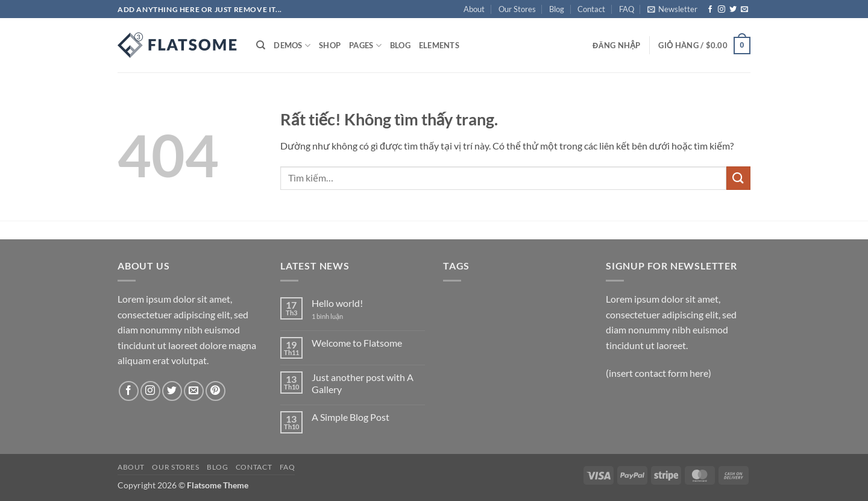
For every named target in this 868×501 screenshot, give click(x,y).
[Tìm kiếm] (261, 45)
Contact (591, 9)
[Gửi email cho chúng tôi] (744, 10)
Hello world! (337, 303)
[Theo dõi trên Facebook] (710, 10)
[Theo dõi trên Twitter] (733, 10)
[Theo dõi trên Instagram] (722, 10)
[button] (672, 9)
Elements (439, 45)
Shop (330, 45)
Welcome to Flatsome (357, 343)
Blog (557, 9)
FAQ (627, 9)
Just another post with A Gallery (363, 383)
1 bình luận (336, 316)
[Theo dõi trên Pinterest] (215, 391)
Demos (292, 46)
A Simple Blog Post (351, 417)
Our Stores (517, 9)
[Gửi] (738, 178)
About (474, 9)
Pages (365, 46)
